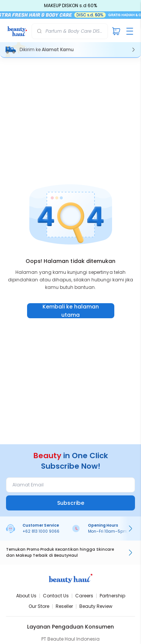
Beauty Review (96, 606)
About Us (26, 596)
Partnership (112, 596)
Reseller (64, 606)
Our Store (39, 606)
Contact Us (56, 596)
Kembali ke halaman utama (71, 311)
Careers (84, 596)
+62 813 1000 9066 (41, 531)
